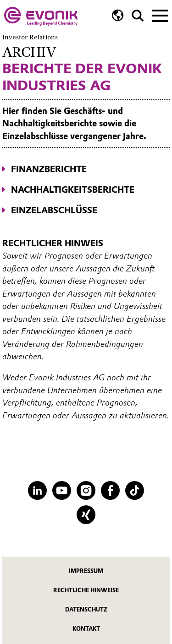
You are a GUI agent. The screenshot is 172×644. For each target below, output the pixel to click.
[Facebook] (110, 490)
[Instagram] (86, 490)
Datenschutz (86, 609)
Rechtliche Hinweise (86, 590)
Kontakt (86, 629)
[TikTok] (135, 490)
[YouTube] (62, 490)
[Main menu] (160, 15)
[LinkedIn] (37, 490)
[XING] (86, 515)
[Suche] (138, 16)
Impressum (86, 571)
